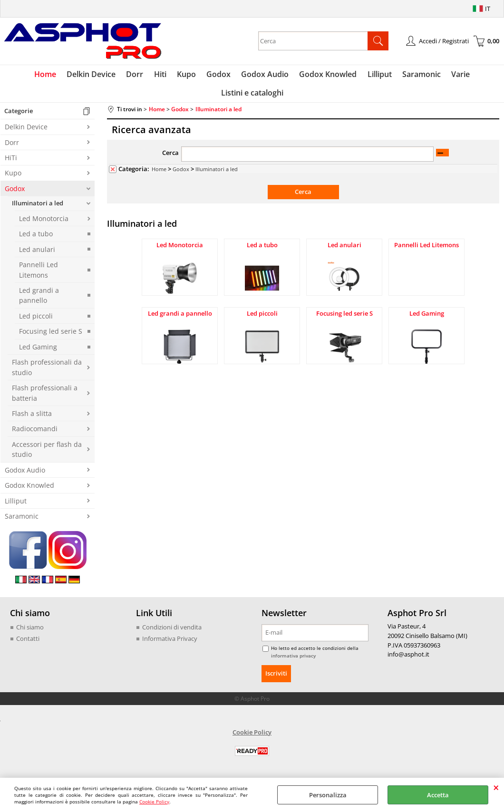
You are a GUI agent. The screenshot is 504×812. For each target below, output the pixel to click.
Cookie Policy (154, 802)
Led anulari (37, 254)
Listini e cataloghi (252, 96)
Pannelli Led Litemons (39, 274)
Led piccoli (36, 320)
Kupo (187, 75)
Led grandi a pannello (39, 300)
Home (50, 75)
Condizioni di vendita (172, 631)
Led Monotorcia (44, 223)
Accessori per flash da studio (47, 454)
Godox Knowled (326, 75)
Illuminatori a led (38, 207)
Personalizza (328, 795)
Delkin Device (95, 75)
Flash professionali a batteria (45, 397)
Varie (455, 75)
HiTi (11, 162)
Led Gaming (38, 351)
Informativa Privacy (170, 643)
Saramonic (417, 75)
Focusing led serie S (51, 335)
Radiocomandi (35, 433)
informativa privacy (293, 659)
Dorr (138, 75)
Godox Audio (264, 75)
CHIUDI (496, 787)
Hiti (162, 75)
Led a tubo (36, 238)
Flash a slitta (32, 418)
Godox (218, 75)
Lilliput (376, 75)
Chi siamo (30, 631)
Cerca (170, 157)
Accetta (438, 795)
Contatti (28, 643)
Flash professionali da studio (47, 371)
